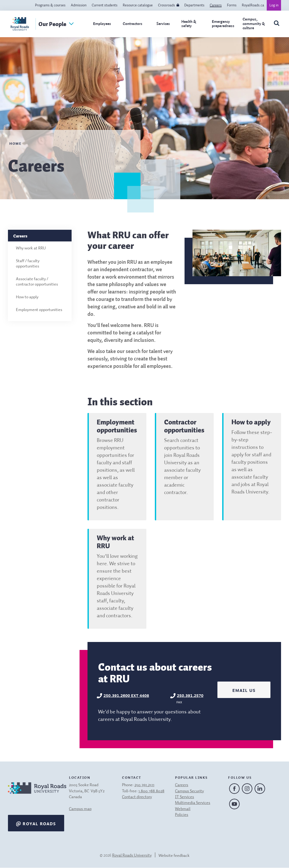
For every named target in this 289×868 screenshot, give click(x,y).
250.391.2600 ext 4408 (126, 695)
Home (15, 143)
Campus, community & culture (254, 24)
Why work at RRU (31, 248)
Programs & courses (50, 5)
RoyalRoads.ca (253, 5)
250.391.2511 (144, 785)
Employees (102, 24)
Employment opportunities (39, 310)
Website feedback (174, 856)
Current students (105, 5)
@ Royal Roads (36, 823)
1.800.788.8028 (151, 791)
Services (163, 24)
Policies (182, 815)
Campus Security (189, 791)
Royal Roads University (132, 856)
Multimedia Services (193, 803)
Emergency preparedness (223, 24)
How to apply (27, 297)
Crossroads (167, 5)
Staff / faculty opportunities (28, 264)
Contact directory (137, 797)
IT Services (185, 797)
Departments (194, 5)
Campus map (80, 809)
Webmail (183, 809)
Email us (244, 690)
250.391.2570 (190, 695)
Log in (274, 5)
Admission (79, 5)
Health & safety (189, 24)
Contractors (133, 24)
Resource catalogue (138, 5)
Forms (232, 5)
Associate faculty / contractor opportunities (37, 282)
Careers (216, 5)
